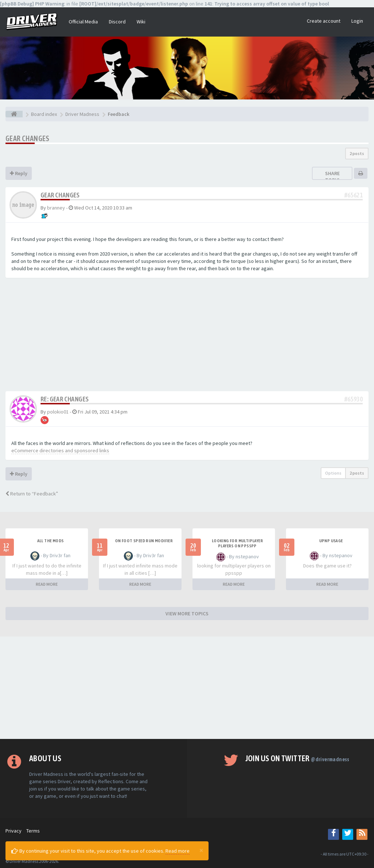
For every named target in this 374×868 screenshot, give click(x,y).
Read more (178, 851)
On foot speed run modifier (144, 541)
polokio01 (58, 412)
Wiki (141, 22)
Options (333, 473)
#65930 (354, 399)
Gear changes (28, 138)
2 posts (357, 153)
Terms (33, 831)
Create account (324, 21)
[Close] (201, 850)
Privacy (14, 831)
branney (56, 208)
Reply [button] (19, 173)
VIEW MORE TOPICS (187, 614)
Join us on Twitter (297, 758)
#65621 (354, 195)
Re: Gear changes (65, 399)
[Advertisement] (187, 336)
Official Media (83, 22)
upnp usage (331, 541)
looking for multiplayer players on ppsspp (237, 543)
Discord (117, 22)
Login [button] (357, 21)
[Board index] (14, 114)
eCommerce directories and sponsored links (60, 450)
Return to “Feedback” (32, 494)
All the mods (51, 541)
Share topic (332, 177)
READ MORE (47, 584)
